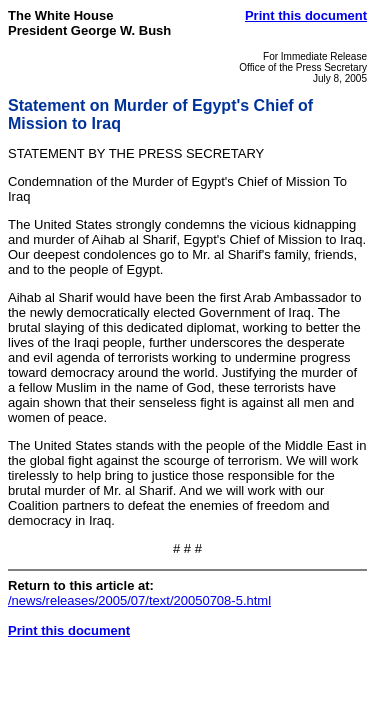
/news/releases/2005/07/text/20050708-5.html (139, 600)
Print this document (306, 15)
